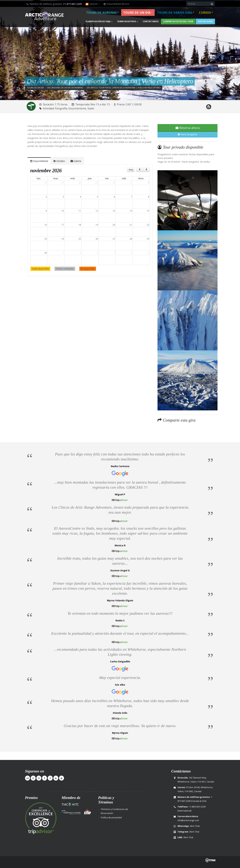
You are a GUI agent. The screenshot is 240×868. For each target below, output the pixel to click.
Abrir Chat (195, 826)
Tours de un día (137, 13)
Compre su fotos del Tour (178, 21)
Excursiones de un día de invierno (65, 88)
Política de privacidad (111, 818)
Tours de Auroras (101, 13)
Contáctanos (151, 21)
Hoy (131, 170)
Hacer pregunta (187, 134)
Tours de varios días (175, 13)
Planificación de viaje (98, 21)
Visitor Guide (205, 21)
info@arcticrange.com (188, 820)
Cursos (205, 13)
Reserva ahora (188, 128)
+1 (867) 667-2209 (197, 807)
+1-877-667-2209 (72, 4)
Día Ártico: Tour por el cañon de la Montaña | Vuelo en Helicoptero (124, 88)
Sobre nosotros (127, 21)
